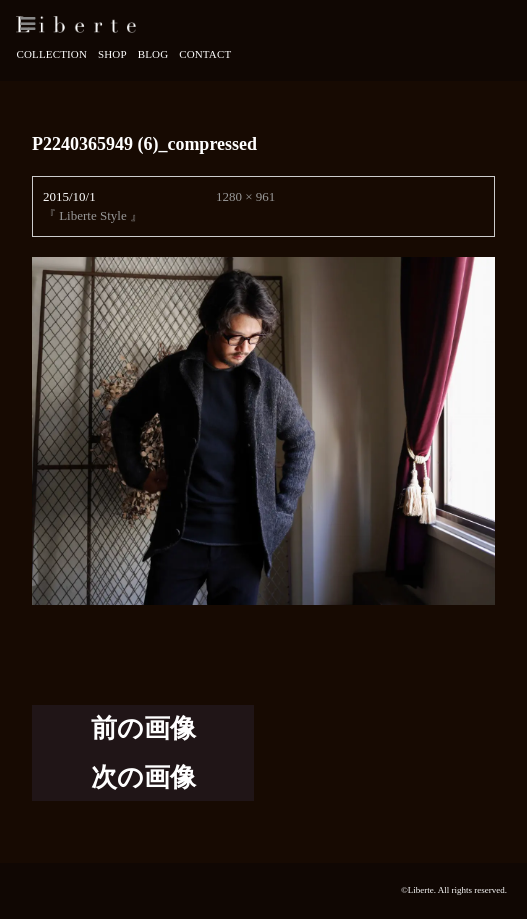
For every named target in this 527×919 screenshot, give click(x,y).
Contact (205, 54)
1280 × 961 (245, 196)
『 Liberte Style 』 (93, 215)
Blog (153, 54)
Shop (112, 54)
